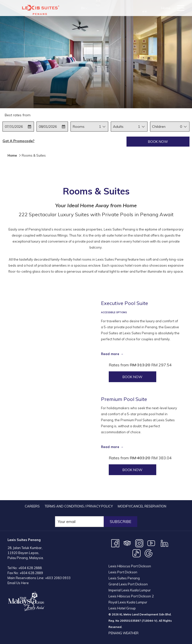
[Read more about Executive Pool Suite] (52, 341)
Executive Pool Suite (124, 303)
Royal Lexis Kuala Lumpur (128, 602)
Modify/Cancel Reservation (142, 506)
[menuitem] (32, 506)
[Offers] (161, 8)
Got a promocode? (18, 141)
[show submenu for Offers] (171, 8)
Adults (118, 127)
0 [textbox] (181, 127)
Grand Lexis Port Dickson (128, 584)
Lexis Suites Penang (124, 578)
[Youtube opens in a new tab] (151, 543)
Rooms (79, 127)
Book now (158, 142)
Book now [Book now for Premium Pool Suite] (132, 470)
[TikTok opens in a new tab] (136, 553)
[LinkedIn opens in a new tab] (164, 543)
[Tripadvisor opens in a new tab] (127, 543)
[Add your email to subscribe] (79, 522)
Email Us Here (18, 583)
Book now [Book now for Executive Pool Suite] (132, 377)
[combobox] (100, 127)
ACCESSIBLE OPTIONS (114, 312)
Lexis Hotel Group (122, 608)
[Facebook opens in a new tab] (115, 543)
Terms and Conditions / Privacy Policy (79, 506)
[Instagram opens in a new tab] (139, 543)
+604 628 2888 (30, 568)
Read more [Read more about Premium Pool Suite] (110, 447)
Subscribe (120, 521)
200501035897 (130, 621)
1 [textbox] (100, 127)
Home (12, 155)
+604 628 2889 (31, 573)
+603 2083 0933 (58, 578)
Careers (32, 506)
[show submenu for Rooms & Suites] (152, 8)
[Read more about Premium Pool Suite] (52, 436)
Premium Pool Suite (124, 399)
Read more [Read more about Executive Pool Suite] (110, 354)
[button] (18, 127)
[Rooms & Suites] (135, 8)
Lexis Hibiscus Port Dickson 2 (131, 596)
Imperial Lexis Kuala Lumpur (130, 590)
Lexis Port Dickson (123, 572)
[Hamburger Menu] (179, 8)
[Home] (112, 8)
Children (159, 127)
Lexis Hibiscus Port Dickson (130, 566)
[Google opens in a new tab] (148, 553)
